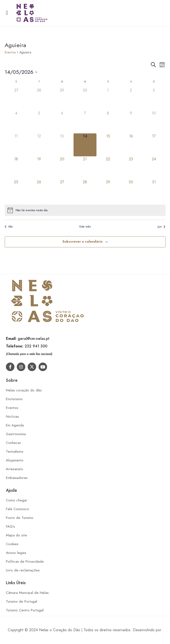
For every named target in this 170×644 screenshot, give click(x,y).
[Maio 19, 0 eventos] (39, 168)
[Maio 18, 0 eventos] (16, 168)
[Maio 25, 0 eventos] (16, 191)
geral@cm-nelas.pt (34, 339)
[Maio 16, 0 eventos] (131, 145)
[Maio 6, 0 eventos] (62, 122)
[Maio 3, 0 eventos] (154, 99)
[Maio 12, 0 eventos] (39, 145)
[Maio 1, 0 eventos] (108, 99)
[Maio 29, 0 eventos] (108, 191)
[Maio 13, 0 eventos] (62, 145)
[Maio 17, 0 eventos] (154, 145)
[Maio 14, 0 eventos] (85, 145)
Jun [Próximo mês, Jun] (161, 227)
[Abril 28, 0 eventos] (39, 99)
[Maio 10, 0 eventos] (154, 122)
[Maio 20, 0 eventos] (62, 168)
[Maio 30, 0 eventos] (131, 191)
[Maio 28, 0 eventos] (85, 191)
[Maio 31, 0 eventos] (154, 191)
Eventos (10, 52)
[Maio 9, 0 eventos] (131, 122)
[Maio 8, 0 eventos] (108, 122)
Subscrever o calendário (83, 242)
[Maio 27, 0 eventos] (62, 191)
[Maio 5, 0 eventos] (39, 122)
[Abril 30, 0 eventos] (85, 99)
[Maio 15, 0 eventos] (108, 145)
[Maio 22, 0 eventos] (108, 168)
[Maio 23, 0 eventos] (131, 168)
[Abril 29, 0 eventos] (62, 99)
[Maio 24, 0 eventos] (154, 168)
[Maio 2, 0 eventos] (131, 99)
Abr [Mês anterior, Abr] (9, 227)
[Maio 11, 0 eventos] (16, 145)
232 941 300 (36, 346)
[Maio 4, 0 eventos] (16, 122)
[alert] (85, 210)
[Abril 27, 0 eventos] (16, 99)
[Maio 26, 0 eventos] (39, 191)
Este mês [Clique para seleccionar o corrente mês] (85, 227)
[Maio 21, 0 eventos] (85, 168)
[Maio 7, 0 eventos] (85, 122)
